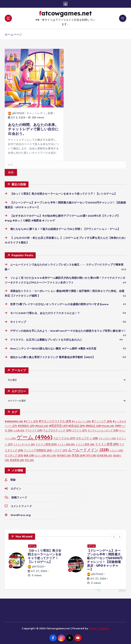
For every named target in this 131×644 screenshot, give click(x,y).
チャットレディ (36, 112)
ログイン (16, 488)
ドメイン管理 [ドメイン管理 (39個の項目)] (107, 443)
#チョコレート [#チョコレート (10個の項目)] (81, 420)
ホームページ (13, 34)
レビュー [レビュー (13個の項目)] (116, 449)
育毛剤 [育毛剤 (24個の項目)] (79, 454)
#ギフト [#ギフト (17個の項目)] (31, 420)
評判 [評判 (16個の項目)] (91, 454)
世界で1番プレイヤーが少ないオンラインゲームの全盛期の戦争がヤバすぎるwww (59, 303)
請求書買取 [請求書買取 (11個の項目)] (105, 454)
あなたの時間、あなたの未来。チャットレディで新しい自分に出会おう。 (33, 128)
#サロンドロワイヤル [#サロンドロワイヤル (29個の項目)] (55, 420)
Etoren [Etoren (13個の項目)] (108, 425)
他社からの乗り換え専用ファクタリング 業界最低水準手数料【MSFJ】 (53, 356)
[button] (114, 536)
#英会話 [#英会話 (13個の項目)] (42, 425)
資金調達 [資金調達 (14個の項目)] (17, 459)
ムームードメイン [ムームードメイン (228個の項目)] (88, 449)
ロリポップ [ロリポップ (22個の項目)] (14, 454)
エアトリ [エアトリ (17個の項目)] (79, 429)
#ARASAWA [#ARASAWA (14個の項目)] (14, 420)
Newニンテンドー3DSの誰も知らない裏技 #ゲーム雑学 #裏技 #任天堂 (53, 347)
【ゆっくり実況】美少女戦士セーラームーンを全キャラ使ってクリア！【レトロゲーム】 (64, 193)
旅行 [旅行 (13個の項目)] (51, 454)
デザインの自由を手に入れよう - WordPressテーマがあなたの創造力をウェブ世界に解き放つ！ (69, 330)
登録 (13, 479)
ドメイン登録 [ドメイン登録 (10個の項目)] (66, 443)
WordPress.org (21, 514)
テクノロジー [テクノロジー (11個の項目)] (107, 437)
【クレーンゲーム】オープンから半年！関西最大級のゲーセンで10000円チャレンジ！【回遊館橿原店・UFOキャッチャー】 (105, 559)
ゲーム (32, 545)
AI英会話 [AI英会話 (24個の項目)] (77, 425)
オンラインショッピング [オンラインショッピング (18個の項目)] (103, 429)
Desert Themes (99, 627)
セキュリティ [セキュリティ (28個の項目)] (87, 437)
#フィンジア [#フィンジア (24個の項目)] (102, 420)
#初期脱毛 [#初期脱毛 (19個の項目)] (26, 425)
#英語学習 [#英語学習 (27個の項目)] (58, 425)
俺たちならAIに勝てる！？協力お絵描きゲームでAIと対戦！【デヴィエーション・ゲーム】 (65, 228)
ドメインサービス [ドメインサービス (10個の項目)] (24, 443)
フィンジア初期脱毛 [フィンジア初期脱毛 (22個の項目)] (38, 449)
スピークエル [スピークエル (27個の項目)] (64, 437)
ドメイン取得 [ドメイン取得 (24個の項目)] (46, 443)
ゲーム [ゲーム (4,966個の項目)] (35, 436)
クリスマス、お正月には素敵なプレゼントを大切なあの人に (46, 338)
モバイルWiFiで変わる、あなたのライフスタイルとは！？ (45, 312)
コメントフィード (21, 505)
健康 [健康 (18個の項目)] (29, 454)
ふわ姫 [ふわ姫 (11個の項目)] (19, 429)
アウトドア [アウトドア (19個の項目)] (34, 429)
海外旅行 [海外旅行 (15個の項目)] (64, 454)
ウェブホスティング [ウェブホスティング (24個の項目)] (57, 429)
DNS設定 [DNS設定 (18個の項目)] (93, 425)
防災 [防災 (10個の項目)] (29, 459)
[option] (36, 560)
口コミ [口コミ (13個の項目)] (40, 454)
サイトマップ (18, 321)
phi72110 (16, 112)
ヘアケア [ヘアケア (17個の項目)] (60, 449)
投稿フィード (19, 496)
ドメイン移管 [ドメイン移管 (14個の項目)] (85, 443)
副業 (50, 112)
